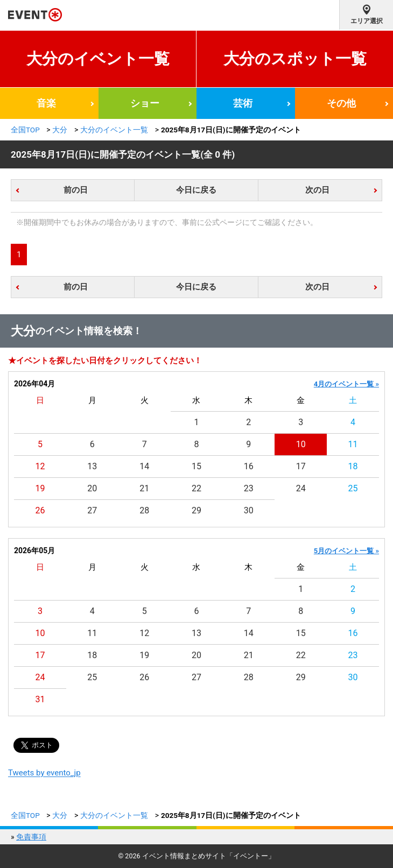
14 (144, 466)
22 (196, 488)
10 (301, 444)
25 (353, 488)
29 (196, 510)
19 (40, 488)
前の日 (76, 190)
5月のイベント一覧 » (346, 551)
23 (249, 488)
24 (301, 488)
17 (301, 466)
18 (353, 466)
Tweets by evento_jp (44, 773)
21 (144, 488)
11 (353, 444)
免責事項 (31, 837)
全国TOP (25, 130)
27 (92, 510)
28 (144, 510)
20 (92, 488)
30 (249, 510)
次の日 (317, 190)
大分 (60, 130)
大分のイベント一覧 (98, 59)
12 (40, 466)
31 (40, 699)
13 (92, 466)
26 (40, 510)
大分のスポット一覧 (295, 59)
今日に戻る (196, 190)
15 (196, 466)
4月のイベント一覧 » (346, 384)
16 (249, 466)
